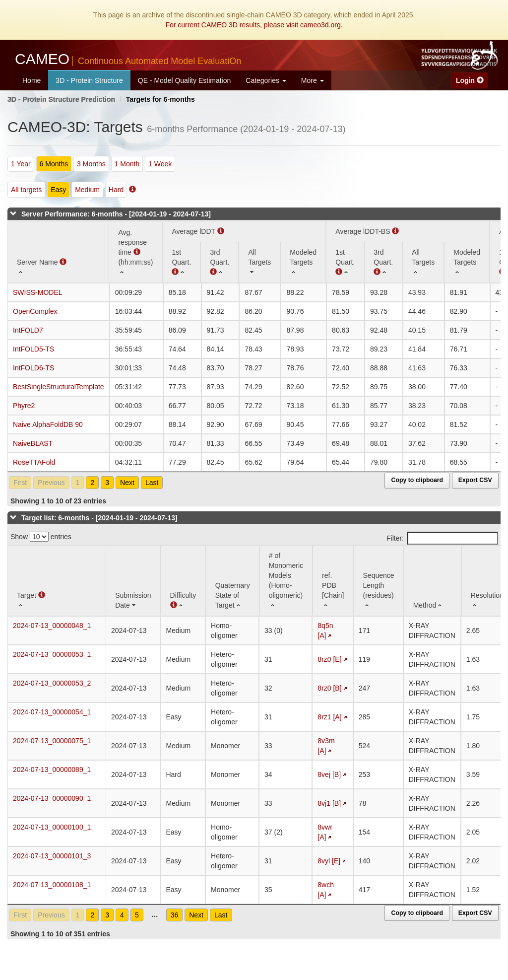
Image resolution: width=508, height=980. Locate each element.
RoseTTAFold (34, 462)
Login (470, 80)
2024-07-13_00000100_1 (52, 827)
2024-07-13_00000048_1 (52, 626)
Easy (58, 190)
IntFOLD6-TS (33, 368)
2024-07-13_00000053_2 (52, 683)
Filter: (442, 538)
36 (175, 915)
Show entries (41, 537)
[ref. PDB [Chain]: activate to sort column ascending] (333, 581)
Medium (87, 190)
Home (32, 80)
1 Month (127, 164)
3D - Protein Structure (89, 80)
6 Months (54, 164)
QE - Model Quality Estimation (185, 80)
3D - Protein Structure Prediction (61, 99)
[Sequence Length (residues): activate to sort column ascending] (379, 581)
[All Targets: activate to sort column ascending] (259, 262)
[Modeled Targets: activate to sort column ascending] (303, 262)
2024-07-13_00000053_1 (52, 654)
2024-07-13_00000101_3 (52, 856)
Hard (116, 190)
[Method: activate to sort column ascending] (433, 581)
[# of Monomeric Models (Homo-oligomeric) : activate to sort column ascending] (286, 581)
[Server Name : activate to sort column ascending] (58, 252)
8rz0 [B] (329, 688)
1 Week (160, 164)
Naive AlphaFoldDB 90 (48, 424)
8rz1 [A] (329, 717)
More (313, 80)
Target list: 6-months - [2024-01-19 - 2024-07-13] (99, 518)
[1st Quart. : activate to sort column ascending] (345, 262)
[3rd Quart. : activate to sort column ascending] (220, 262)
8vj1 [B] (329, 803)
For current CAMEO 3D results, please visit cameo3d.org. (254, 25)
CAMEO (128, 59)
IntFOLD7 (28, 330)
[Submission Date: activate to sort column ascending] (133, 581)
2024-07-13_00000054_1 (52, 712)
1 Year (21, 164)
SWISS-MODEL (38, 292)
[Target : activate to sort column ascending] (57, 581)
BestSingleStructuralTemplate (59, 387)
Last (152, 483)
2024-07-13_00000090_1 (52, 798)
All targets (26, 190)
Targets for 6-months (160, 99)
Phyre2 (24, 406)
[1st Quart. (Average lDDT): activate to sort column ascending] (181, 262)
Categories (266, 80)
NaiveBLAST (33, 443)
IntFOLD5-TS (33, 349)
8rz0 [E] (329, 659)
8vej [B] (329, 774)
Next (127, 483)
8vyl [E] (329, 861)
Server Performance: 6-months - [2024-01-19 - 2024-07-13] (116, 214)
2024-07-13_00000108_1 (52, 885)
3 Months (91, 164)
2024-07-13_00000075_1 (52, 741)
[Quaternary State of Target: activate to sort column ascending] (233, 581)
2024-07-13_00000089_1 (52, 770)
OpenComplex (35, 311)
